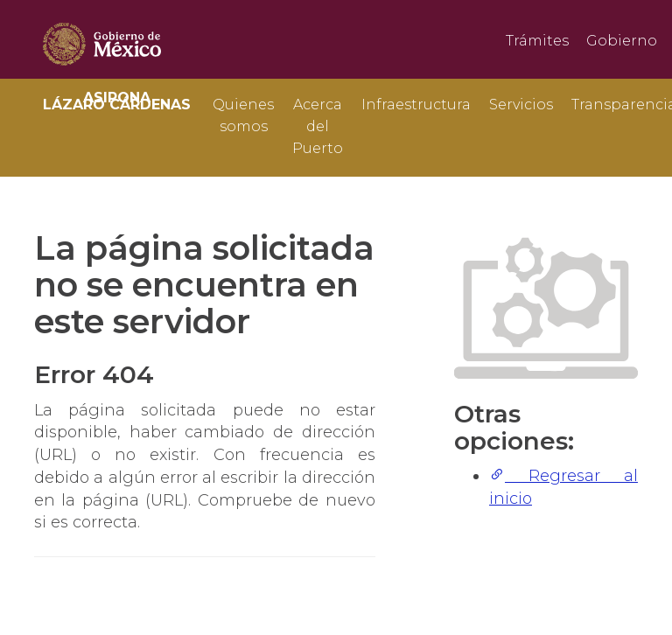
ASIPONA (117, 101)
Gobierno (622, 41)
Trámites (537, 41)
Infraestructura (416, 105)
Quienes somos (243, 115)
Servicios (521, 105)
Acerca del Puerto (318, 115)
